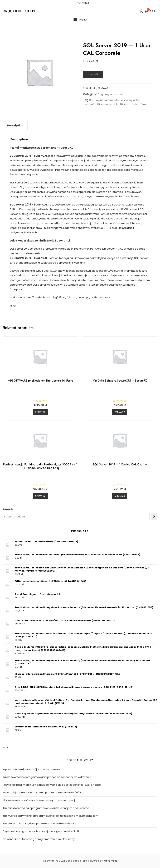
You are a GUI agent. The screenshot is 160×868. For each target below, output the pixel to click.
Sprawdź (93, 74)
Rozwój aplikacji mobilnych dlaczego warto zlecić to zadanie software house (52, 785)
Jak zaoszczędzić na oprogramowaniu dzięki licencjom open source (46, 808)
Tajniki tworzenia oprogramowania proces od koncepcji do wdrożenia (47, 777)
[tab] (15, 126)
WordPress (110, 861)
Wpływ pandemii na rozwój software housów (31, 769)
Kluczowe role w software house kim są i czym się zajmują (40, 800)
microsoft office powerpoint (100, 104)
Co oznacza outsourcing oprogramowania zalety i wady (39, 839)
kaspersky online (131, 100)
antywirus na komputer (105, 100)
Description (15, 125)
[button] (80, 20)
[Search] (154, 517)
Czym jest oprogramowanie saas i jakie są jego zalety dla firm (42, 831)
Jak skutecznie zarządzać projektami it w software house (39, 823)
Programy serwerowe (110, 94)
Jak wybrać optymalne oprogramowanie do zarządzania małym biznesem (50, 816)
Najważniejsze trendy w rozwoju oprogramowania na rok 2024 (42, 792)
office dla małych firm (132, 104)
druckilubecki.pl (19, 11)
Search (8, 509)
